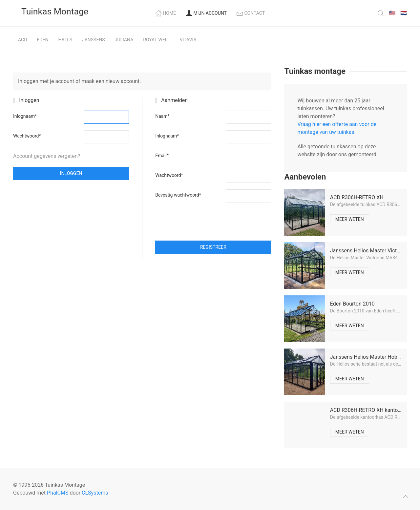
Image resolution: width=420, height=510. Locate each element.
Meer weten (350, 219)
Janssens (94, 40)
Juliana (124, 40)
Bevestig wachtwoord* (178, 195)
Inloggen (71, 173)
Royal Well (156, 40)
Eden (42, 40)
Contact (251, 13)
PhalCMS (58, 493)
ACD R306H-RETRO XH (357, 197)
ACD (22, 40)
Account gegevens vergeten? (47, 156)
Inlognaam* (25, 116)
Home (166, 13)
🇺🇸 (392, 13)
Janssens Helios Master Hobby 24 (370, 357)
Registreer (213, 247)
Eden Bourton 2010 (352, 304)
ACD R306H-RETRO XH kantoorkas (370, 410)
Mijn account (206, 13)
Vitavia (188, 40)
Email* (162, 156)
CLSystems (95, 493)
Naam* (162, 116)
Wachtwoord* (27, 136)
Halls (65, 40)
